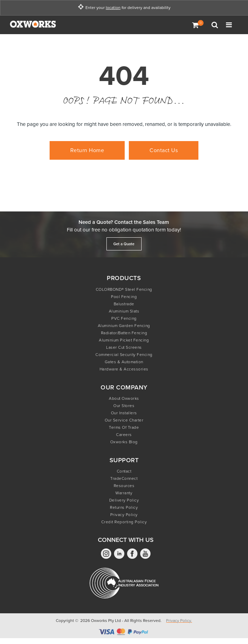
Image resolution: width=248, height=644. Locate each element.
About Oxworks (124, 398)
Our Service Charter (124, 420)
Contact (124, 471)
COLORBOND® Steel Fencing (124, 289)
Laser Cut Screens (124, 347)
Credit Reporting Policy (124, 522)
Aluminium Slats (124, 311)
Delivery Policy (124, 500)
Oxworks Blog (124, 442)
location (113, 8)
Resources (124, 486)
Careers (124, 435)
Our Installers (124, 413)
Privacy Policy (124, 515)
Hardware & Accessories (124, 369)
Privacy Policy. (179, 621)
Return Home (87, 150)
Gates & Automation (124, 362)
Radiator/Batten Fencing (124, 333)
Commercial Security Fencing (124, 355)
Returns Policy (124, 507)
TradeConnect (124, 478)
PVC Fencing (124, 318)
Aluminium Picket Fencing (124, 340)
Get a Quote (124, 244)
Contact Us (164, 150)
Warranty (124, 493)
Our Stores (124, 406)
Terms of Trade (124, 427)
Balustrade (124, 304)
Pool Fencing (124, 297)
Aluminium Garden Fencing (124, 326)
